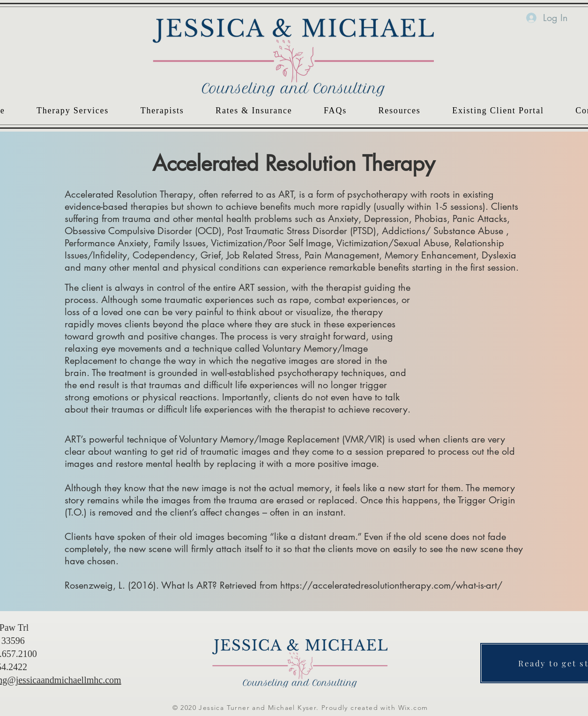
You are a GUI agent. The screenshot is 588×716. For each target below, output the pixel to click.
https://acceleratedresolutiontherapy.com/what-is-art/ (391, 585)
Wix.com (413, 708)
